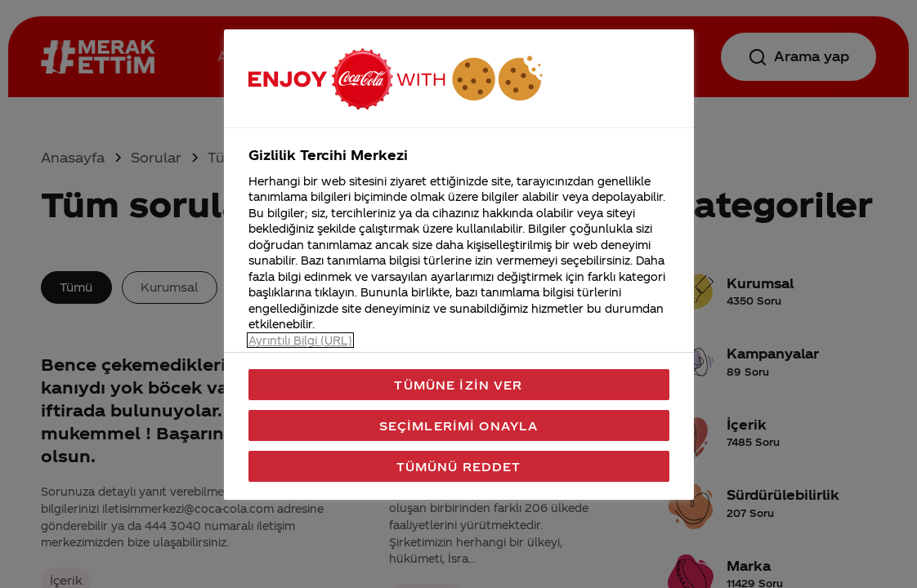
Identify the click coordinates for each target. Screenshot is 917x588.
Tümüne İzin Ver (458, 385)
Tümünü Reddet (459, 466)
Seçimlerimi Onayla (459, 425)
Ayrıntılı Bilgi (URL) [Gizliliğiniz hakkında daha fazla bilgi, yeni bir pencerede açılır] (300, 340)
